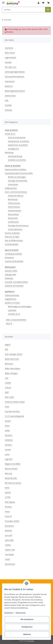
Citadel (8, 383)
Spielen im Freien (12, 303)
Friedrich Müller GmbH (15, 402)
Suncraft (9, 535)
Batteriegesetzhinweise (15, 91)
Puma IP (8, 516)
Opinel (8, 492)
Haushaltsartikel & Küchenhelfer (19, 173)
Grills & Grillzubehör (17, 137)
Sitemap (8, 110)
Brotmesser (13, 199)
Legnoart (9, 459)
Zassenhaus (10, 564)
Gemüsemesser (15, 211)
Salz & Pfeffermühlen (14, 240)
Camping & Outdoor (13, 254)
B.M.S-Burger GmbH (14, 354)
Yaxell (7, 559)
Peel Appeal (10, 502)
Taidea (8, 545)
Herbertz (9, 435)
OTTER (8, 497)
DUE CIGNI (9, 397)
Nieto (7, 488)
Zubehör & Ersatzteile (14, 286)
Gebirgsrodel (10, 274)
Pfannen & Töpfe (12, 237)
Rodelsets (9, 278)
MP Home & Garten (13, 483)
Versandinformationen (15, 76)
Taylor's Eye (10, 550)
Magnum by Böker (13, 464)
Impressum (10, 81)
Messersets (13, 218)
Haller (7, 430)
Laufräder (12, 310)
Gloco (7, 426)
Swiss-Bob (9, 540)
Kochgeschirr (14, 149)
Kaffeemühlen (11, 188)
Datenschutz (10, 96)
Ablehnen (27, 634)
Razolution (9, 526)
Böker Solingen (11, 373)
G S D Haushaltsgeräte (15, 416)
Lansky (8, 449)
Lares (7, 454)
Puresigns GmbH (12, 521)
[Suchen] (24, 10)
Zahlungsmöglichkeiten (15, 72)
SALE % (9, 323)
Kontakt (8, 62)
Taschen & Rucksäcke (14, 261)
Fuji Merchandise (12, 411)
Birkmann (9, 364)
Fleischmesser (14, 207)
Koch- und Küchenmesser (16, 192)
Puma (7, 511)
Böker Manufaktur (13, 368)
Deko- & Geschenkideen (16, 320)
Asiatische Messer (16, 196)
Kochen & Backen (12, 233)
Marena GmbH (11, 469)
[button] (38, 3)
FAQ (7, 100)
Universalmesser (15, 229)
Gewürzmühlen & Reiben (16, 169)
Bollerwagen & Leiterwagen (20, 306)
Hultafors (9, 440)
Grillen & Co (10, 134)
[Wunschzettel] (43, 3)
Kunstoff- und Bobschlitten (16, 282)
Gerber (8, 421)
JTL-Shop (31, 641)
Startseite (9, 48)
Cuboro (8, 387)
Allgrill (8, 345)
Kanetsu (8, 445)
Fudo (7, 407)
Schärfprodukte (12, 244)
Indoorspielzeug (12, 295)
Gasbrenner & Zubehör (18, 145)
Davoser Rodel (11, 271)
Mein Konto (10, 53)
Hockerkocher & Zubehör (19, 141)
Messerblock (13, 214)
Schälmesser (13, 222)
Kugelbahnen (11, 299)
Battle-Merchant (12, 359)
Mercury (8, 473)
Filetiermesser (14, 203)
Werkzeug (9, 152)
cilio (7, 378)
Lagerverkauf (10, 57)
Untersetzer (13, 184)
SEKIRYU (8, 531)
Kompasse (9, 257)
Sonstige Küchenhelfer (18, 181)
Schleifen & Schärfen (17, 160)
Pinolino (8, 507)
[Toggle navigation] (3, 2)
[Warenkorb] (48, 3)
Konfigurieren (27, 627)
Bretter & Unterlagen (17, 177)
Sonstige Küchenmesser (18, 225)
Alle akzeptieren (27, 619)
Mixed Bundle (11, 478)
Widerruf (9, 86)
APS (6, 349)
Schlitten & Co (14, 314)
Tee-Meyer (9, 554)
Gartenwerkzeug (15, 156)
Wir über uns (11, 67)
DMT (7, 392)
